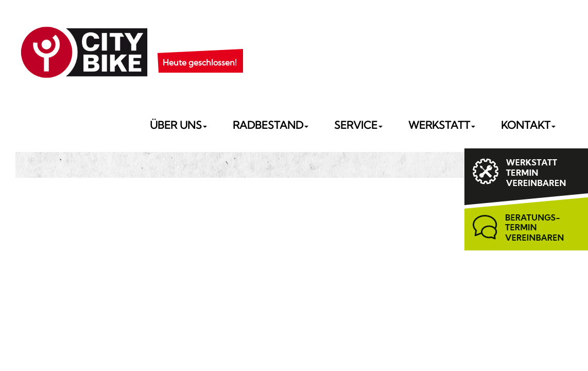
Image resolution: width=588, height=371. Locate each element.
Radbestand (271, 125)
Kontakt (528, 125)
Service (358, 125)
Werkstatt (442, 125)
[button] (200, 49)
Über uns (178, 125)
